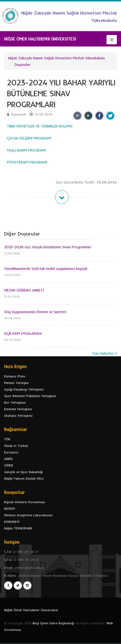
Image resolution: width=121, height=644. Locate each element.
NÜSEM (9, 509)
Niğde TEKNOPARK (18, 528)
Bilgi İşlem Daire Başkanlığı (53, 623)
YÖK (7, 439)
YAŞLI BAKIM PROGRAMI (26, 150)
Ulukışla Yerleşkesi (18, 416)
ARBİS (8, 459)
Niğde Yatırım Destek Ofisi (24, 478)
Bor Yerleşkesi (15, 402)
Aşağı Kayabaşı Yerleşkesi (24, 389)
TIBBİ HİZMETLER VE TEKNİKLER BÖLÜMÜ (40, 126)
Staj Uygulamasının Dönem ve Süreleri (35, 312)
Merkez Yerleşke (16, 383)
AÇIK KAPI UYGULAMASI (23, 333)
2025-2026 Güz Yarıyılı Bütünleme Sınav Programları (48, 247)
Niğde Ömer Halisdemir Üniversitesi (31, 610)
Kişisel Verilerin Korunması (25, 502)
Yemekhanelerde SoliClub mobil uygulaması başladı (46, 269)
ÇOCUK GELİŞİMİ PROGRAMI (29, 138)
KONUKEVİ (12, 522)
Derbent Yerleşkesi (18, 409)
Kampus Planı (15, 376)
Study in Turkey (16, 446)
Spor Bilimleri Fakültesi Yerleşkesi (30, 396)
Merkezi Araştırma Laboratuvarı (28, 515)
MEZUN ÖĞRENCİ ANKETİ (24, 290)
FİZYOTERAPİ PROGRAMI (27, 162)
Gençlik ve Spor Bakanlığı (24, 472)
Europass (11, 452)
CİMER (9, 465)
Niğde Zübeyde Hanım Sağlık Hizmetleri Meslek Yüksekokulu (57, 58)
